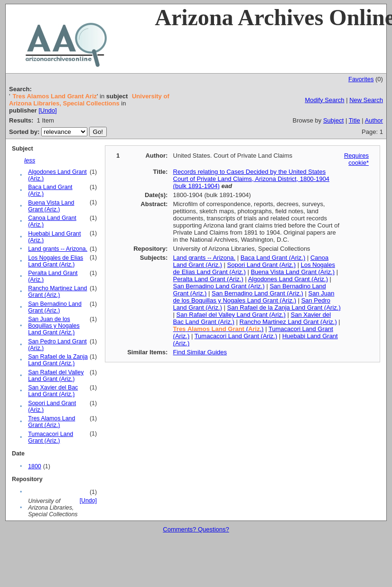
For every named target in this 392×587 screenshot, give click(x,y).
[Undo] (47, 110)
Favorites (361, 79)
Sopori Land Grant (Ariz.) (262, 265)
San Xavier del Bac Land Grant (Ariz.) (53, 391)
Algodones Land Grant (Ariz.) (288, 279)
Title (355, 120)
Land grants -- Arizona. (58, 249)
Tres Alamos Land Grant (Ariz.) (51, 422)
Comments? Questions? (196, 529)
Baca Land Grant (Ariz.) (273, 258)
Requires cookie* (356, 159)
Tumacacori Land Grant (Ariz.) (51, 437)
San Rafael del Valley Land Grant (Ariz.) (56, 376)
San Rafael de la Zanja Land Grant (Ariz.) (58, 360)
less (30, 160)
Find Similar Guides (200, 352)
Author (374, 120)
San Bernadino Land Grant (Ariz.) (55, 307)
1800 (34, 466)
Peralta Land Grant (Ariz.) (208, 279)
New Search (366, 100)
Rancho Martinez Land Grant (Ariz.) (57, 292)
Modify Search (324, 100)
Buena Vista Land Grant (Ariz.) (51, 206)
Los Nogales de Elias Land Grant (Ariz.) (56, 261)
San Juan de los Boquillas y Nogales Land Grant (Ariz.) (54, 326)
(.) (219, 329)
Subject (333, 120)
